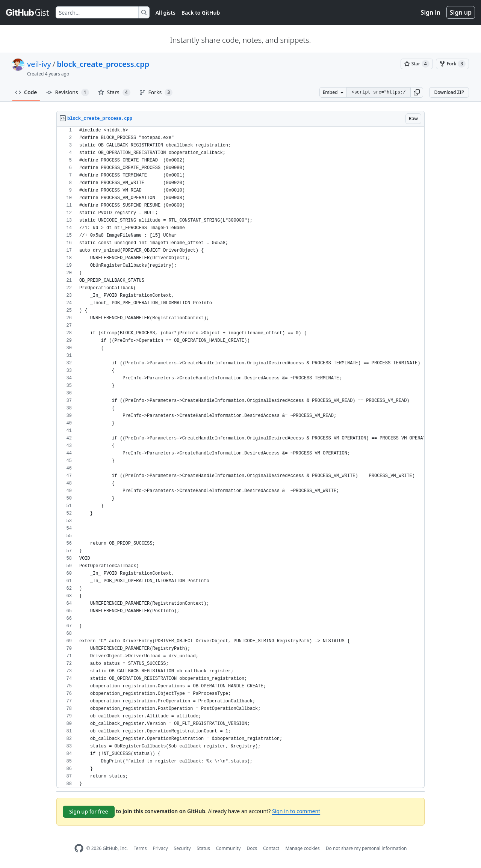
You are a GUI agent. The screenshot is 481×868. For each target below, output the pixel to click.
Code (26, 92)
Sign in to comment (296, 811)
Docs (252, 848)
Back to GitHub (201, 13)
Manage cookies (302, 848)
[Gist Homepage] (28, 12)
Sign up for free (89, 811)
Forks (156, 92)
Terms (140, 848)
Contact (271, 848)
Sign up (461, 12)
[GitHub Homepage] (79, 848)
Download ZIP (449, 92)
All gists (166, 13)
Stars (114, 92)
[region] (240, 457)
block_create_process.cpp (103, 64)
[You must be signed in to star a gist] (417, 64)
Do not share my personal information (366, 848)
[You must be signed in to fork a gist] (452, 64)
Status (203, 848)
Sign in (431, 12)
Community (228, 848)
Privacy (160, 848)
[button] (417, 92)
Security (182, 848)
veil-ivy (39, 64)
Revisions (68, 92)
